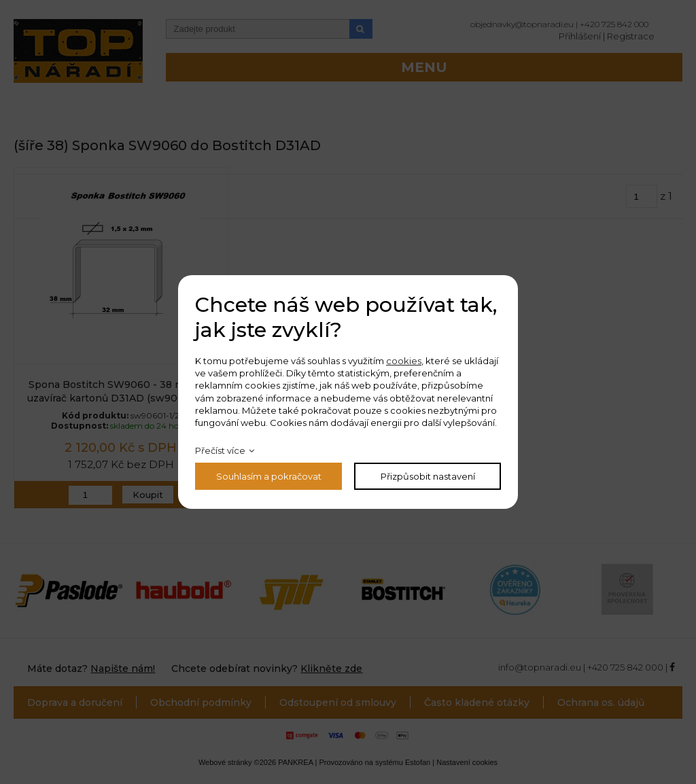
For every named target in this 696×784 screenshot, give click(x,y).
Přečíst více (220, 450)
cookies (404, 361)
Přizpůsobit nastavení (428, 476)
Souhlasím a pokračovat (269, 476)
